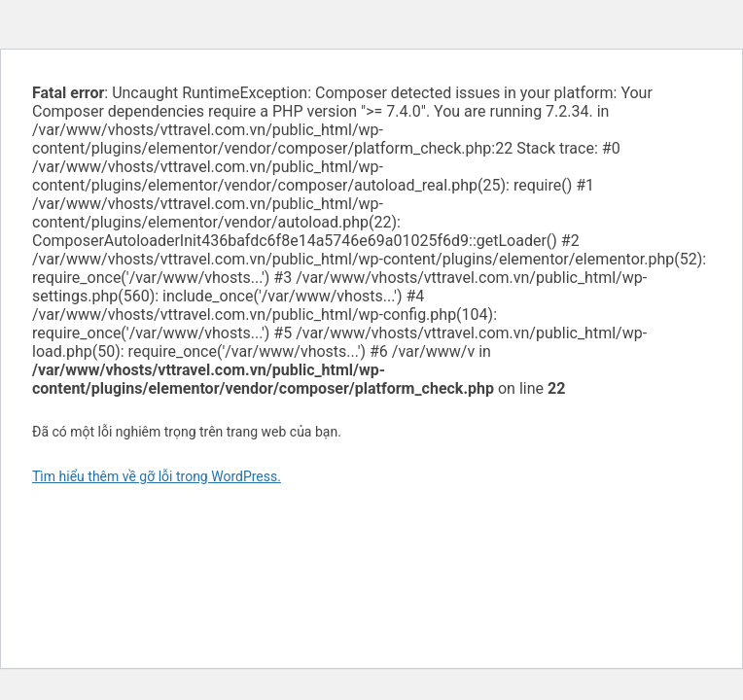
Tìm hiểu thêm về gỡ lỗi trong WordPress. (157, 476)
